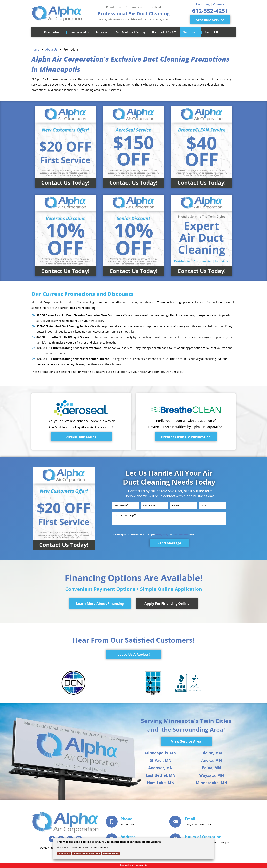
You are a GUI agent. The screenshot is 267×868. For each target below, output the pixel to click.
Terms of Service (180, 535)
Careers (219, 4)
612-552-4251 (172, 491)
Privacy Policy (162, 535)
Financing (203, 4)
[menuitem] (54, 32)
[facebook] (52, 839)
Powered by (126, 865)
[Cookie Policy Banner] (134, 849)
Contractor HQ (140, 865)
